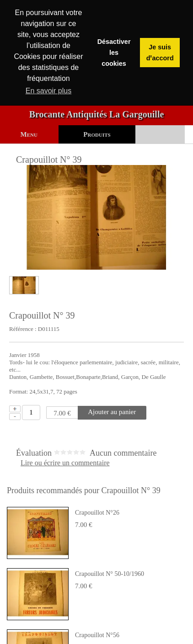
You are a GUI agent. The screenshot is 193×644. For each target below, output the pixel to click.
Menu (29, 134)
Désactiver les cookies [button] (114, 53)
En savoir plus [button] (49, 91)
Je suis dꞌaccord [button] (160, 53)
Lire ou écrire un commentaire (65, 463)
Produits (97, 134)
